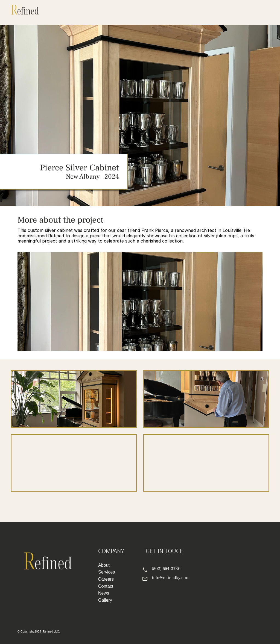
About (104, 565)
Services (107, 572)
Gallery (105, 600)
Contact (106, 586)
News (104, 593)
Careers (106, 579)
